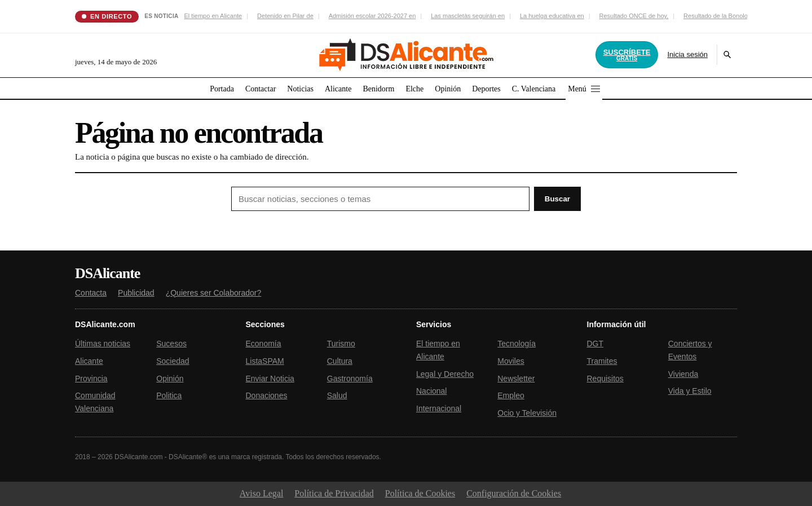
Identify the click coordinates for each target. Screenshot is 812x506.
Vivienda (683, 374)
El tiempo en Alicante (213, 16)
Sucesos (171, 344)
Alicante (338, 89)
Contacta (91, 293)
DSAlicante (107, 274)
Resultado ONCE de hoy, (634, 16)
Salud (337, 395)
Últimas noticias (103, 344)
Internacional (439, 408)
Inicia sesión (687, 54)
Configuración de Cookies (514, 493)
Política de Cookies (420, 493)
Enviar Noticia (270, 379)
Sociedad (173, 361)
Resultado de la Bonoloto (718, 16)
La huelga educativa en (552, 16)
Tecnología (517, 344)
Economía (264, 344)
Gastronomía (350, 379)
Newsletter (516, 379)
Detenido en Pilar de (285, 16)
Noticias (300, 89)
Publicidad (136, 293)
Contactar (261, 89)
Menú (584, 89)
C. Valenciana (534, 89)
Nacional (431, 391)
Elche (414, 89)
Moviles (511, 361)
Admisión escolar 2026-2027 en (372, 16)
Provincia (91, 379)
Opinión (448, 89)
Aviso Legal (261, 493)
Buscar (557, 199)
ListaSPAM (265, 361)
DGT (595, 344)
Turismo (341, 344)
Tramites (602, 361)
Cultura (340, 361)
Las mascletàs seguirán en (468, 16)
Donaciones (267, 395)
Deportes (486, 89)
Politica (169, 395)
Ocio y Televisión (527, 413)
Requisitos (605, 379)
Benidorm (378, 89)
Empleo (511, 395)
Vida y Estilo (690, 391)
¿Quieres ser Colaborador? (214, 293)
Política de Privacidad (334, 493)
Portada (222, 89)
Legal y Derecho (445, 374)
